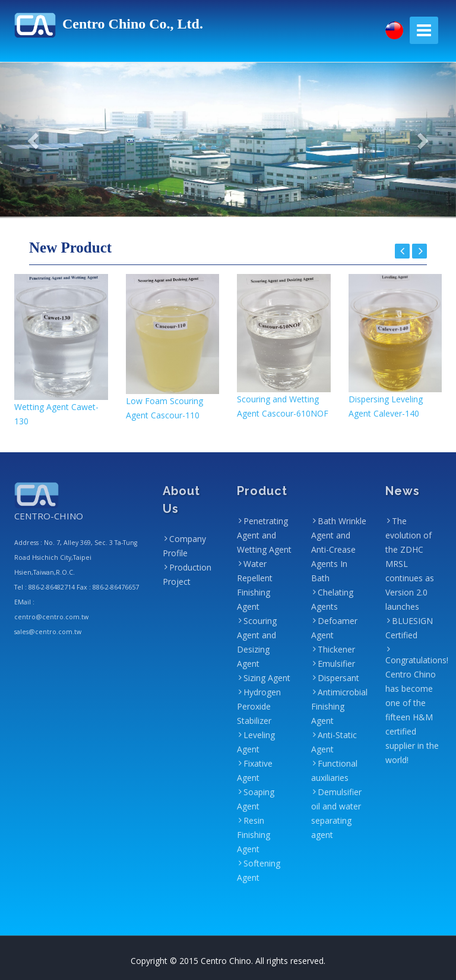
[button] (34, 140)
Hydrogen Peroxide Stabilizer (259, 706)
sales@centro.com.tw (48, 632)
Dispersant (338, 678)
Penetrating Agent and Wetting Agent (264, 535)
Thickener (336, 649)
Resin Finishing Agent (254, 835)
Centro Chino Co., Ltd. (109, 24)
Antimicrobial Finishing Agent (339, 706)
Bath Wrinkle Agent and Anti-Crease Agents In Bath (339, 549)
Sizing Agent (267, 678)
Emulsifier (336, 664)
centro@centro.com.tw (51, 617)
